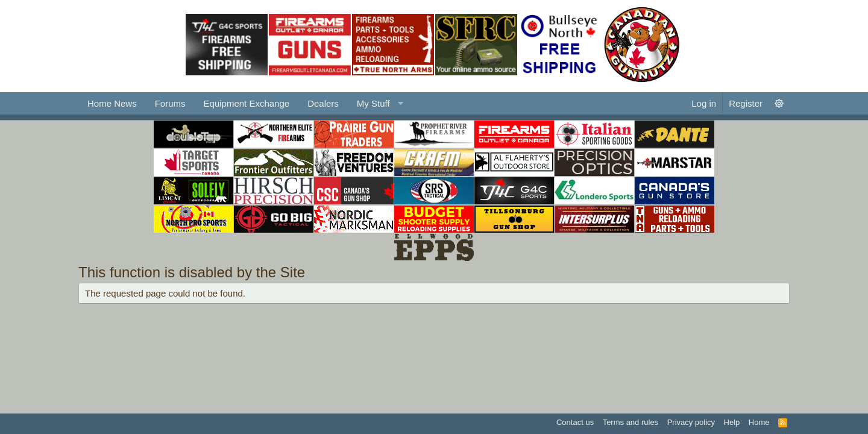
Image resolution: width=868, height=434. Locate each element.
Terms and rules (631, 422)
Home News (112, 103)
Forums (170, 103)
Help (732, 422)
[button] (379, 103)
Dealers (323, 103)
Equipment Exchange (247, 103)
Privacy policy (691, 422)
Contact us (575, 422)
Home (759, 422)
